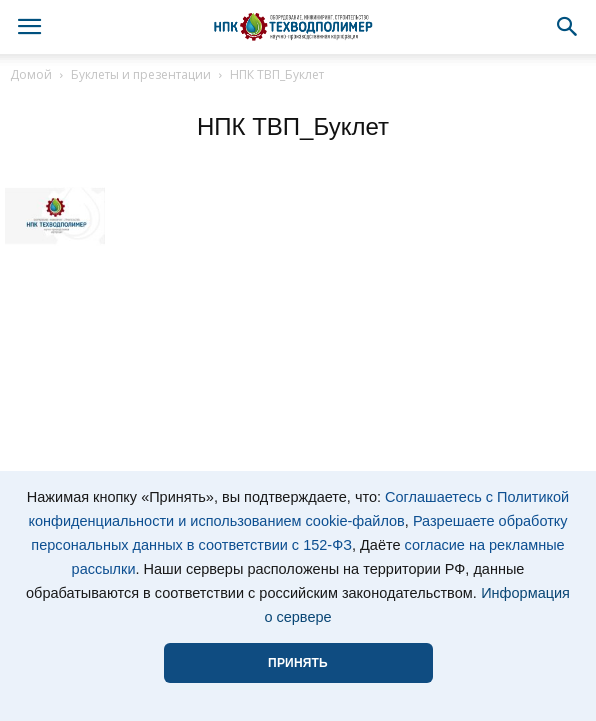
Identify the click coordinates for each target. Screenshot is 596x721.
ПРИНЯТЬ (298, 663)
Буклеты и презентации (141, 74)
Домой (31, 74)
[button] (568, 27)
